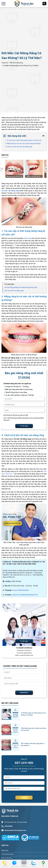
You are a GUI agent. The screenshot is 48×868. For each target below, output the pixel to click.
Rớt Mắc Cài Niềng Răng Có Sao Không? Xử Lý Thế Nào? (21, 66)
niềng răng (27, 238)
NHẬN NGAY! (24, 693)
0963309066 (9, 826)
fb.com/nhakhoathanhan (21, 590)
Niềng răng (5, 850)
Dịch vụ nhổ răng (7, 858)
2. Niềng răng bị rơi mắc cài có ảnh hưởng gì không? (23, 143)
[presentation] (2, 169)
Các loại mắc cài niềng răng (14, 291)
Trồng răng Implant (8, 854)
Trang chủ (5, 63)
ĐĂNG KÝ (24, 798)
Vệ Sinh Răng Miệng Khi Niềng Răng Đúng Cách (21, 287)
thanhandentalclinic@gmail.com (15, 830)
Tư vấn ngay (24, 426)
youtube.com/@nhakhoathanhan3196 (25, 595)
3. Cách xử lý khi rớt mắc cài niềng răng (18, 147)
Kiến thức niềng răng (16, 63)
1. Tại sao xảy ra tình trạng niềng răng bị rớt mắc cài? (23, 140)
